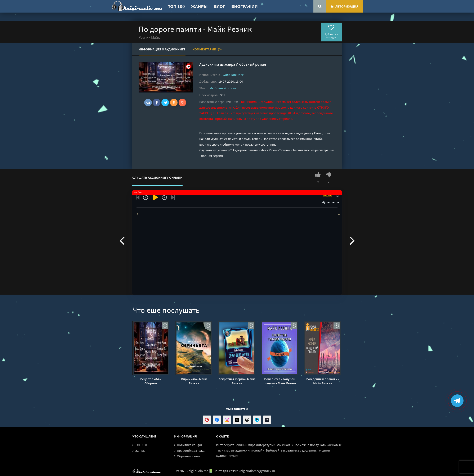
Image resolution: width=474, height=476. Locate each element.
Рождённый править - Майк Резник (323, 381)
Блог (220, 6)
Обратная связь (188, 456)
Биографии (245, 6)
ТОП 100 (176, 6)
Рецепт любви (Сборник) (151, 381)
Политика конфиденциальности (201, 445)
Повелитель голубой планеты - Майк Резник (280, 381)
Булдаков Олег (233, 75)
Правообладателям (191, 450)
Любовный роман (251, 64)
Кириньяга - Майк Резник (194, 381)
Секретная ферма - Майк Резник (237, 381)
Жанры (199, 6)
